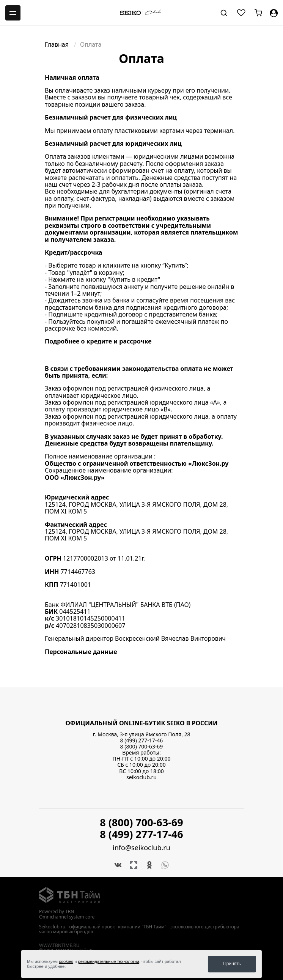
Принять (232, 964)
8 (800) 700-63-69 (142, 746)
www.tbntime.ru (59, 945)
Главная (57, 44)
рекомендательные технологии (109, 961)
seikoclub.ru (141, 777)
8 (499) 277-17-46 (142, 740)
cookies (66, 961)
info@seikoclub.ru (141, 848)
